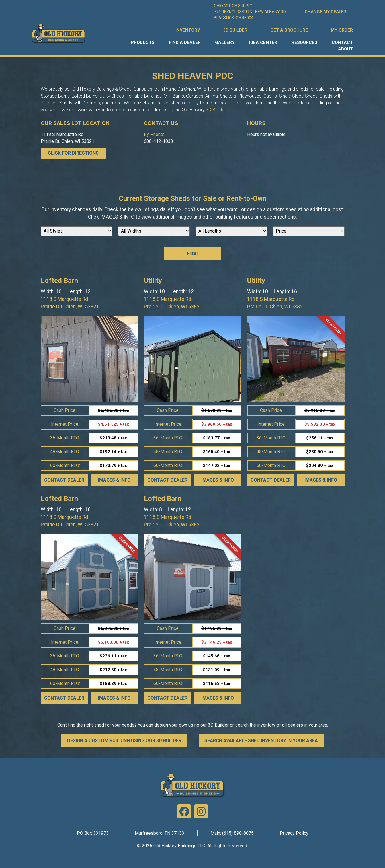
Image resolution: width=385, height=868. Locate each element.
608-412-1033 (159, 141)
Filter (193, 253)
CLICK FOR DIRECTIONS (73, 153)
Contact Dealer (64, 480)
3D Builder (216, 110)
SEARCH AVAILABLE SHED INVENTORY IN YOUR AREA (261, 740)
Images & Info (114, 480)
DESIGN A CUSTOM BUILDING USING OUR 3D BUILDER (124, 740)
